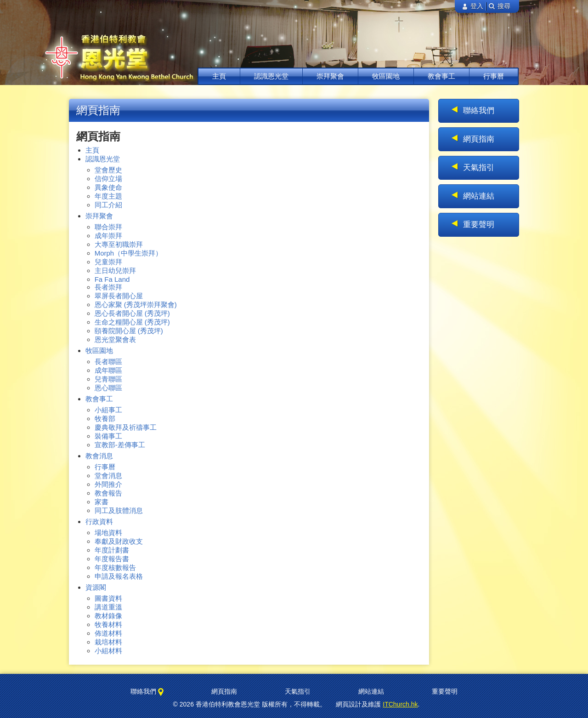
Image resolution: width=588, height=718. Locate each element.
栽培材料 (108, 642)
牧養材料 (108, 624)
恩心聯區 (108, 388)
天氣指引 (479, 168)
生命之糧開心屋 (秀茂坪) (132, 322)
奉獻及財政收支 (119, 541)
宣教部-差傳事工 (120, 445)
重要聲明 (479, 225)
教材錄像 (108, 616)
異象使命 (108, 187)
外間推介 (108, 484)
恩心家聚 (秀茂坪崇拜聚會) (136, 305)
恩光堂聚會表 (115, 339)
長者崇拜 (108, 287)
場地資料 (108, 533)
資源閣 (96, 587)
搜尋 (500, 6)
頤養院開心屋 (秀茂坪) (129, 331)
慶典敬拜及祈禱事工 (126, 427)
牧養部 (105, 419)
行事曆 (494, 76)
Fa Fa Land (112, 279)
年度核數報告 (115, 567)
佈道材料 (108, 633)
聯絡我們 (479, 111)
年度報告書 (112, 559)
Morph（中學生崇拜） (129, 253)
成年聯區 (108, 370)
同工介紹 (108, 205)
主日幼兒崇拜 (115, 271)
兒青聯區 (108, 379)
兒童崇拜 (108, 262)
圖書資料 (108, 598)
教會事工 (441, 76)
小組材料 (108, 651)
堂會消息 (108, 476)
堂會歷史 (108, 170)
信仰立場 (108, 179)
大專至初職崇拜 (119, 244)
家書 (102, 502)
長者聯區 (108, 362)
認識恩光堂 (271, 76)
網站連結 (479, 196)
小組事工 (108, 410)
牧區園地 (386, 76)
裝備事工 (108, 436)
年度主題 (108, 196)
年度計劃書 (112, 550)
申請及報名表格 (119, 576)
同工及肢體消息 (119, 510)
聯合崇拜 (108, 227)
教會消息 (99, 456)
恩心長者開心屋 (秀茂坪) (132, 313)
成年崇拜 (108, 236)
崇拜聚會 (330, 76)
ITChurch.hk (400, 704)
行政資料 (99, 521)
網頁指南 (479, 139)
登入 (472, 6)
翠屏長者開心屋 (119, 296)
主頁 (219, 76)
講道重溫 (108, 607)
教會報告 (108, 493)
